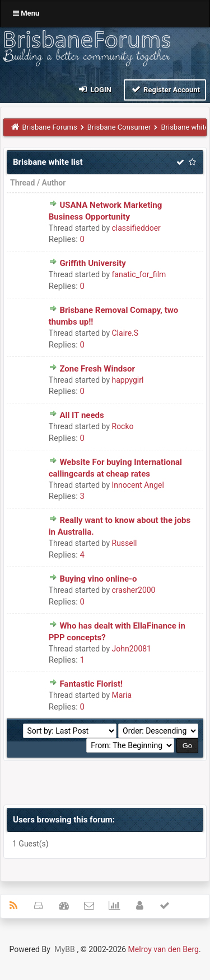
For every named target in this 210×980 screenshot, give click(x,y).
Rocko (123, 426)
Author (54, 183)
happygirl (128, 380)
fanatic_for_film (139, 274)
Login (94, 89)
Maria (122, 695)
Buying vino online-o (98, 579)
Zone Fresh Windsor (97, 369)
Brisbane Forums (50, 127)
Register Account (165, 89)
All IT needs (81, 415)
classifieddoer (136, 228)
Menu (26, 13)
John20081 (132, 649)
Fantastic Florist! (91, 684)
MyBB (64, 949)
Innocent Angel (138, 485)
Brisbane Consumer (119, 127)
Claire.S (125, 333)
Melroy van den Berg (164, 949)
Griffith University (93, 263)
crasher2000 (134, 590)
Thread (22, 183)
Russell (125, 543)
